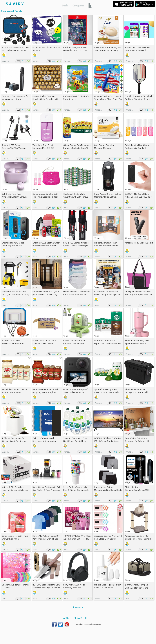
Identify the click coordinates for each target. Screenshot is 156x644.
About (67, 618)
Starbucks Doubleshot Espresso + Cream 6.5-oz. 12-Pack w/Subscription (107, 343)
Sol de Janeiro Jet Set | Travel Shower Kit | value (15, 537)
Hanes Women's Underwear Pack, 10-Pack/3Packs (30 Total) (76, 295)
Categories (78, 5)
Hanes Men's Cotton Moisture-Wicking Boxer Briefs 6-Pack (108, 490)
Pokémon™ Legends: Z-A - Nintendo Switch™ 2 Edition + (76, 50)
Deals (65, 5)
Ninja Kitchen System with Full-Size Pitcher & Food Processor (46, 488)
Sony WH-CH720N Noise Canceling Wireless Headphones (74, 588)
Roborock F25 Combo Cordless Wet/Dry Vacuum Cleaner (14, 148)
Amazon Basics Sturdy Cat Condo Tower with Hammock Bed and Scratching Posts (138, 539)
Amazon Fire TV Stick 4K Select (139, 243)
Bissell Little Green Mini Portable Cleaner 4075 (74, 342)
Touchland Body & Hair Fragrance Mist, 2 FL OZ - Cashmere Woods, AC (44, 148)
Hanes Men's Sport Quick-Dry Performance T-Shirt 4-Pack (46, 537)
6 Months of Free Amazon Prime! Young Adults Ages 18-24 (107, 295)
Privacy (78, 618)
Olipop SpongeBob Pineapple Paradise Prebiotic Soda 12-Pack (77, 148)
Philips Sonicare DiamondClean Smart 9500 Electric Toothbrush (137, 490)
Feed (88, 618)
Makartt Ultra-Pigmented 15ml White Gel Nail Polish (108, 586)
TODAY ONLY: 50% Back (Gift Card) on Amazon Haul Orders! (138, 50)
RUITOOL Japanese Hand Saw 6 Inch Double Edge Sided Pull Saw (46, 588)
